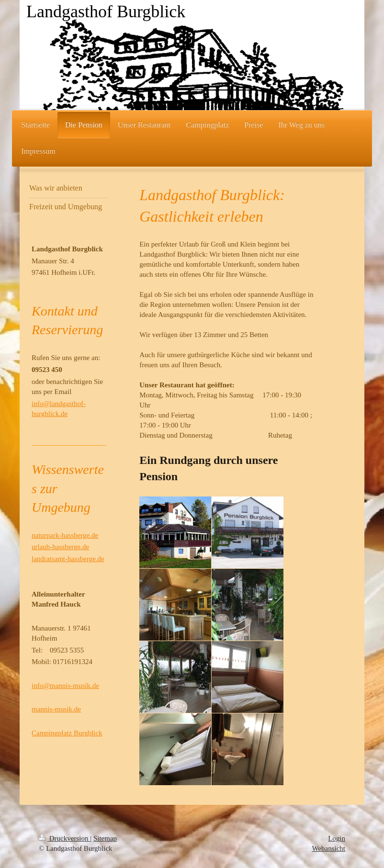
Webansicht (328, 848)
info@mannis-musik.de (65, 686)
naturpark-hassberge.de (65, 535)
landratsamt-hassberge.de (68, 559)
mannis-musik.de (56, 709)
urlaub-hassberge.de (60, 547)
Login (337, 838)
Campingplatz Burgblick (67, 733)
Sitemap (105, 838)
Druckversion (64, 838)
